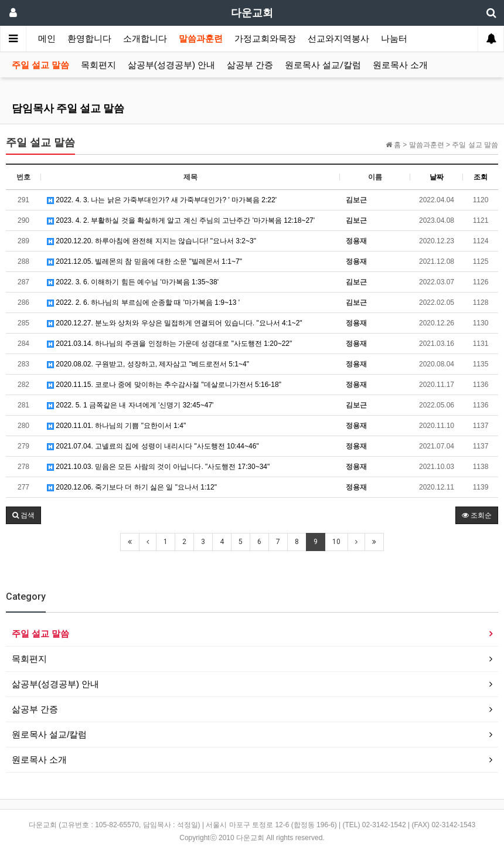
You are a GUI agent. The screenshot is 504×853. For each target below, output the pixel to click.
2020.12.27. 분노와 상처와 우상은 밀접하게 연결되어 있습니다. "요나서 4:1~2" (175, 323)
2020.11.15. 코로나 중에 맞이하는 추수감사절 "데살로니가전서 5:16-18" (164, 385)
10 (336, 542)
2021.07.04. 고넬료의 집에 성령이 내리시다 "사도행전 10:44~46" (153, 446)
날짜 (437, 177)
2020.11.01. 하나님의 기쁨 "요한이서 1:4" (116, 426)
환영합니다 (89, 39)
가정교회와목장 (265, 39)
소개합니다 (145, 39)
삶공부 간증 (250, 65)
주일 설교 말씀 (40, 65)
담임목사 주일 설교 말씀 (68, 108)
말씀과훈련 (201, 39)
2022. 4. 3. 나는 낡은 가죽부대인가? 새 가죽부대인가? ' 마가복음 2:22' (162, 200)
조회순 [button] (477, 515)
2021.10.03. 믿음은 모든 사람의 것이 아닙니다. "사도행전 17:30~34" (158, 467)
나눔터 (394, 39)
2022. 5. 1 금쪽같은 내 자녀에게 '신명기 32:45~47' (130, 405)
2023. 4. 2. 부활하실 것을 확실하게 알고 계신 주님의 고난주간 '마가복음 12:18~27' (181, 220)
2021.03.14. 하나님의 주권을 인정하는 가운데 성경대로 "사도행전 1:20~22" (169, 344)
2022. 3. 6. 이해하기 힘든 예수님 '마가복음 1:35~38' (133, 282)
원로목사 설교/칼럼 (323, 65)
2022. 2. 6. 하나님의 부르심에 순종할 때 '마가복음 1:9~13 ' (143, 303)
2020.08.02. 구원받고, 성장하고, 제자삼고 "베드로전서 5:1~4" (148, 364)
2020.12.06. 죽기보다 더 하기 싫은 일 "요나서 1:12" (132, 487)
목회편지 (98, 65)
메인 (47, 39)
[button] (23, 515)
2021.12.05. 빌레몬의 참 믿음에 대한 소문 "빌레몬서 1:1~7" (144, 261)
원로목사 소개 (400, 65)
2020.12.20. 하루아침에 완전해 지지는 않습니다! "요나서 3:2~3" (151, 241)
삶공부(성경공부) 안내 (171, 65)
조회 (481, 177)
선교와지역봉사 (338, 39)
